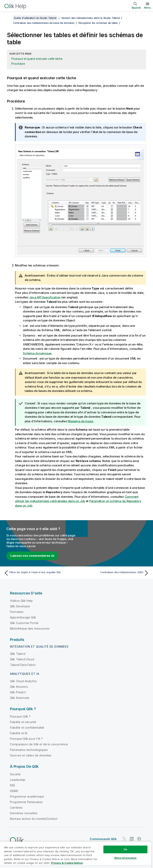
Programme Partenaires (26, 802)
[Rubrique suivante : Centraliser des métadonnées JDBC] (114, 573)
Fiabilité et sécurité (23, 722)
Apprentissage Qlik (23, 617)
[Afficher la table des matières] (8, 18)
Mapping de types (80, 421)
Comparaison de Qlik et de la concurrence (39, 744)
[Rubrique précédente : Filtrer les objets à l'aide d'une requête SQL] (39, 573)
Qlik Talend (18, 654)
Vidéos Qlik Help (21, 601)
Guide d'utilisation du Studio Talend (35, 18)
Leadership (18, 780)
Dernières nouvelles (24, 813)
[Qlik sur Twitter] (124, 839)
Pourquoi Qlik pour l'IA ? (26, 739)
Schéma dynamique (37, 353)
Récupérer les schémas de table (98, 23)
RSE (13, 785)
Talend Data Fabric (23, 665)
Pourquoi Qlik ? (20, 716)
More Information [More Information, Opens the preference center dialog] (126, 858)
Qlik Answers (19, 687)
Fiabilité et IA (19, 733)
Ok (125, 849)
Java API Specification (45, 297)
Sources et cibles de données (31, 755)
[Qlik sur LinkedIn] (132, 839)
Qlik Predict (18, 692)
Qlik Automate (20, 698)
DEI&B (14, 791)
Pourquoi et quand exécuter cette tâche (37, 59)
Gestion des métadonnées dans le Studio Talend (91, 18)
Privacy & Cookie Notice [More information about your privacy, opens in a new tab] (67, 863)
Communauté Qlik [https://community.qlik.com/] (103, 839)
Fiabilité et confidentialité (27, 728)
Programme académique (27, 796)
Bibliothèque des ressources (30, 628)
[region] (76, 855)
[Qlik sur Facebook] (139, 839)
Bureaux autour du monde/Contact (34, 819)
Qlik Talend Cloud (22, 659)
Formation (17, 612)
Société (15, 774)
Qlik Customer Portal (24, 623)
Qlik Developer (20, 606)
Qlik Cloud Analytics (23, 681)
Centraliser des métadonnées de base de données (44, 23)
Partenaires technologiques (29, 750)
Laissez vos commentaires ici (32, 556)
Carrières (16, 808)
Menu (148, 8)
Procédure (18, 64)
